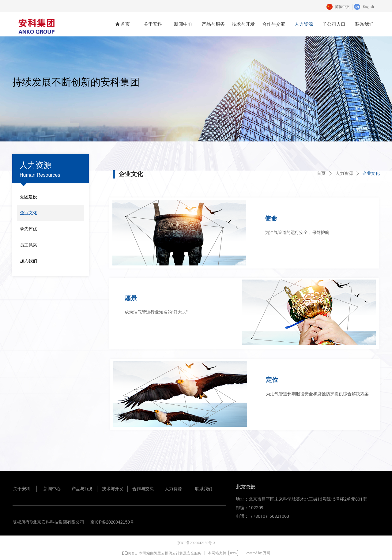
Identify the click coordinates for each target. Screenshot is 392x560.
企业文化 (371, 173)
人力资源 (344, 173)
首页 (321, 173)
